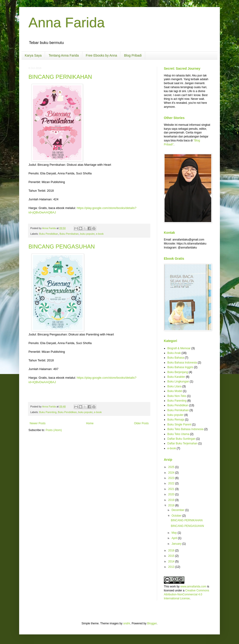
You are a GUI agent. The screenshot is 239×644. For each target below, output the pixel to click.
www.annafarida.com (193, 586)
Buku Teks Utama (178, 434)
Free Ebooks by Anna (102, 55)
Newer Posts (38, 423)
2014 (172, 561)
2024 (172, 473)
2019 (172, 500)
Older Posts (141, 423)
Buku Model (175, 391)
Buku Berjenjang (178, 372)
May (175, 533)
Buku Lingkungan (178, 381)
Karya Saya (33, 55)
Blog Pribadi (133, 55)
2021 (172, 489)
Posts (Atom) (54, 430)
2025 (172, 467)
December (178, 510)
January (177, 544)
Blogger (152, 623)
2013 (172, 567)
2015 (172, 556)
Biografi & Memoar (179, 348)
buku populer (87, 234)
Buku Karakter (176, 377)
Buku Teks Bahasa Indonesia (185, 429)
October (177, 516)
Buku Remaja (176, 420)
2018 (172, 505)
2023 (172, 478)
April (175, 538)
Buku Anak (174, 353)
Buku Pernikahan (69, 234)
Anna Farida (67, 23)
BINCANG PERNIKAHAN (60, 77)
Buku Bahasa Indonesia (182, 363)
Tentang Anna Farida (64, 55)
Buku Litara (174, 386)
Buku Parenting (48, 412)
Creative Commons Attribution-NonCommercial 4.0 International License (186, 594)
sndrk (127, 623)
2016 (172, 550)
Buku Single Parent (179, 425)
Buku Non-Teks (177, 396)
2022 (172, 483)
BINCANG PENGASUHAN (62, 246)
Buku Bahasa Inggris (180, 367)
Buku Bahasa (176, 358)
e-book (100, 234)
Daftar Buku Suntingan (181, 439)
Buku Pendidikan (49, 234)
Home (90, 423)
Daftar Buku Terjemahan (182, 443)
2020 (172, 494)
